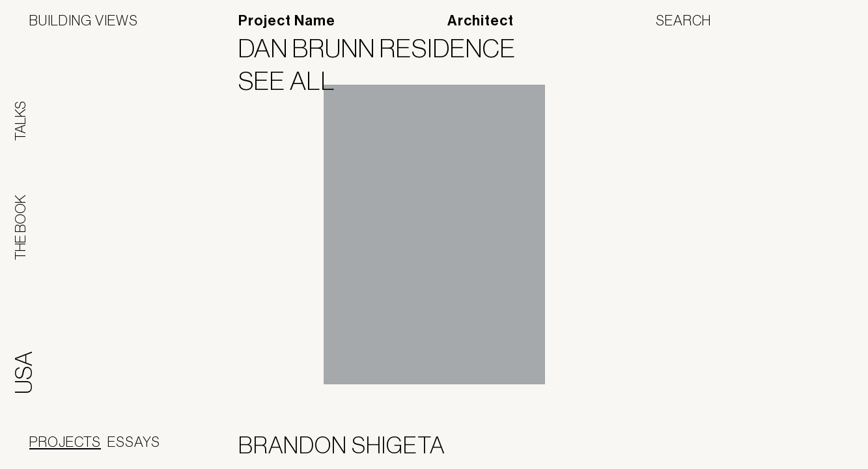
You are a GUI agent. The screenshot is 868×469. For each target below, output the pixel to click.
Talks (20, 121)
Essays (134, 442)
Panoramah (721, 448)
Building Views (84, 20)
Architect (481, 21)
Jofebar (805, 443)
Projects (65, 442)
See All (295, 81)
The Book (20, 227)
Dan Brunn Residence (385, 48)
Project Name (287, 21)
